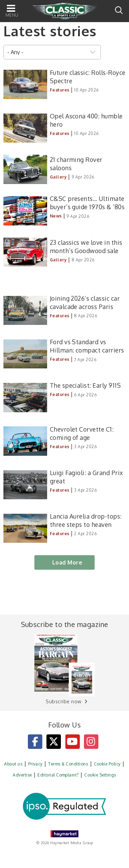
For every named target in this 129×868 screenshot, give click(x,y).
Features (60, 90)
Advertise (22, 775)
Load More (67, 562)
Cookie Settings (100, 775)
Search (119, 10)
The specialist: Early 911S (85, 385)
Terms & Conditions (68, 764)
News (56, 216)
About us (13, 764)
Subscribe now (63, 701)
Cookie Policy (107, 764)
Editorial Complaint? (58, 775)
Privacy (35, 764)
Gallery (58, 177)
